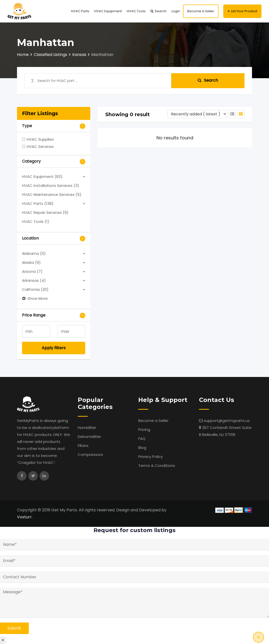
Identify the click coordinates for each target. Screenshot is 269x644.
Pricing (144, 430)
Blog (142, 448)
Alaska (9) (31, 262)
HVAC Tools (136, 11)
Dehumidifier (89, 437)
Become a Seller (201, 11)
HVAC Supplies (40, 139)
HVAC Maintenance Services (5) (52, 194)
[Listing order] (197, 114)
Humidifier (87, 428)
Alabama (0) (34, 253)
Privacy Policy (150, 457)
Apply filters (54, 348)
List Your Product (244, 11)
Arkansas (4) (34, 280)
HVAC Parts (80, 11)
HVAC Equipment (108, 11)
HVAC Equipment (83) (42, 176)
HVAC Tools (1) (36, 221)
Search (161, 11)
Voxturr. (25, 517)
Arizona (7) (32, 271)
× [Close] (3, 640)
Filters (83, 446)
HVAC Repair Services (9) (45, 212)
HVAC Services (40, 147)
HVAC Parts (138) (38, 203)
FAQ (142, 439)
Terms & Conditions (157, 466)
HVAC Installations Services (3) (51, 185)
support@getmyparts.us (227, 421)
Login (176, 11)
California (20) (35, 289)
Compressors (90, 455)
